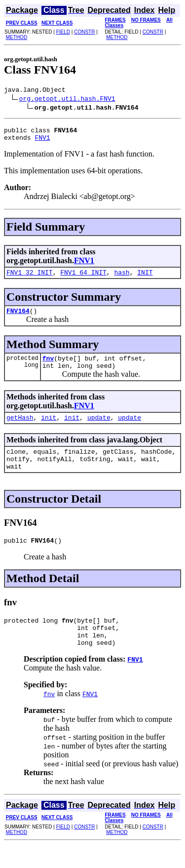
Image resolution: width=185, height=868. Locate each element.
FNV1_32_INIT (30, 278)
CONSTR (84, 32)
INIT (145, 278)
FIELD (63, 32)
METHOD (17, 37)
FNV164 (18, 318)
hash (122, 278)
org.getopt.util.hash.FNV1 (67, 100)
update (99, 429)
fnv (48, 367)
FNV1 (42, 142)
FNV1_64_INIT (83, 278)
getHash (20, 429)
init (49, 429)
